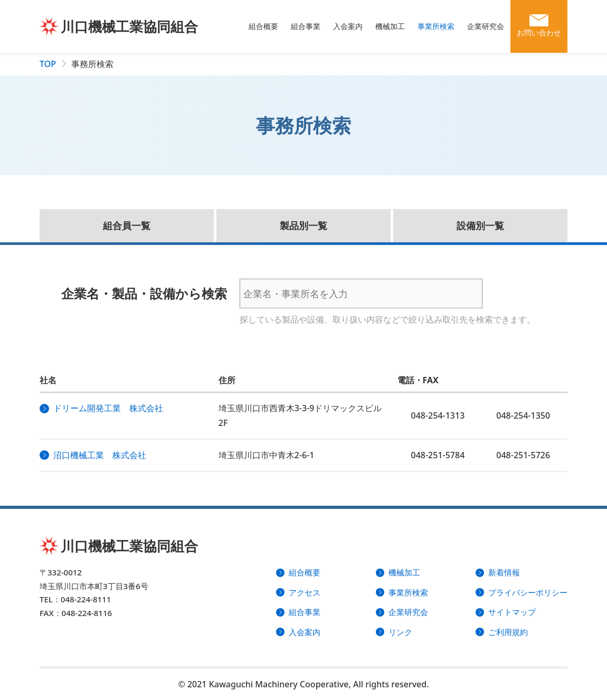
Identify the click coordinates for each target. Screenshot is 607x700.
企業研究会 (486, 26)
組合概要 (263, 26)
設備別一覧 (480, 225)
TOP (48, 64)
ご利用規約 (508, 632)
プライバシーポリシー (528, 592)
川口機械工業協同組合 (129, 26)
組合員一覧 (127, 225)
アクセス (305, 592)
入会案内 (348, 26)
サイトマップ (512, 612)
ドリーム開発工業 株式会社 (108, 408)
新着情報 (504, 572)
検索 (514, 294)
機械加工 (390, 26)
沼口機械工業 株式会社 (100, 455)
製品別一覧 (303, 225)
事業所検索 (436, 26)
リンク (400, 632)
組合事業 (306, 26)
